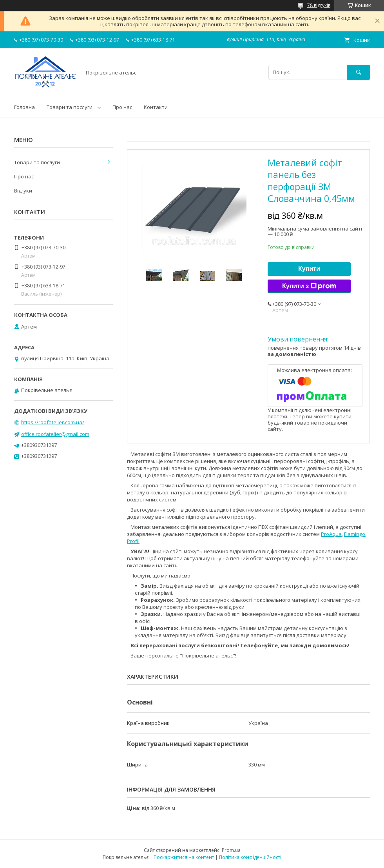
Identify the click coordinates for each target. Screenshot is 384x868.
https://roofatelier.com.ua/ (53, 422)
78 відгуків (319, 5)
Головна (24, 107)
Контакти (156, 107)
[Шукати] (359, 72)
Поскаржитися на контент (184, 857)
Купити (309, 269)
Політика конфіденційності (250, 857)
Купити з (309, 286)
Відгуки (23, 191)
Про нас (122, 107)
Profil (133, 541)
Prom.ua (231, 850)
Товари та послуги (70, 107)
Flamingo (355, 534)
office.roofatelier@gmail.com (55, 434)
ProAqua (331, 534)
